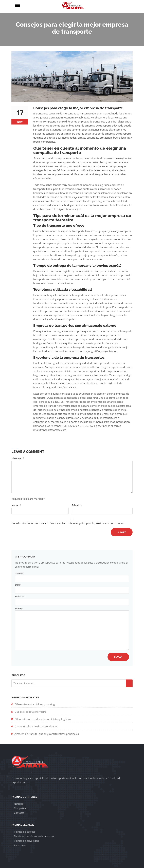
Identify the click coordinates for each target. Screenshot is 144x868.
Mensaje (72, 629)
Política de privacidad (26, 841)
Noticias (19, 804)
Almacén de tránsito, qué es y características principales (47, 734)
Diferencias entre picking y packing (35, 704)
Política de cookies (25, 832)
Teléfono (72, 599)
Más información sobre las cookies (34, 836)
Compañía (20, 808)
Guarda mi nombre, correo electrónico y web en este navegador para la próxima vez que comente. (68, 523)
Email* (72, 588)
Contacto (19, 813)
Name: (16, 505)
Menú (43, 5)
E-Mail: (77, 505)
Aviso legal (20, 845)
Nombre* (72, 576)
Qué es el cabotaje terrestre (30, 712)
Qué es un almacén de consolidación (36, 726)
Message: (18, 458)
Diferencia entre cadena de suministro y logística (43, 719)
